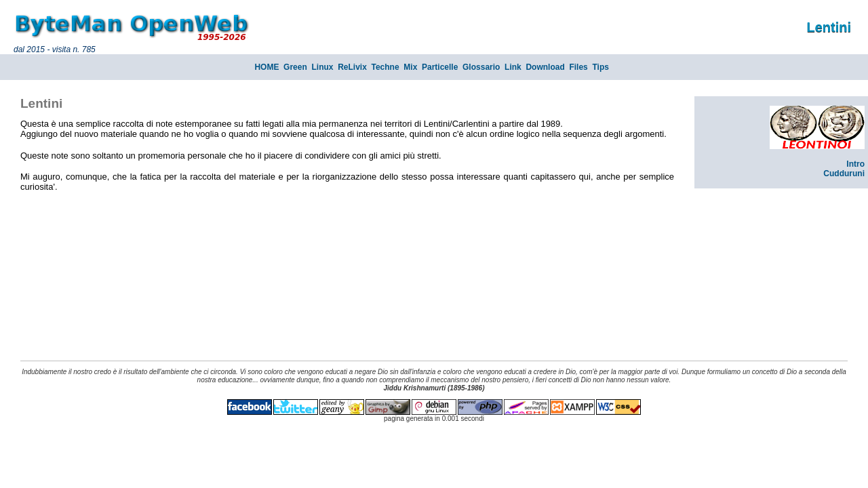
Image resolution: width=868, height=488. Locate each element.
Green (295, 67)
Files (578, 67)
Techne (386, 67)
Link (513, 67)
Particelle (440, 67)
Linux (322, 67)
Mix (410, 67)
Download (545, 67)
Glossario (481, 67)
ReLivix (352, 67)
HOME (267, 67)
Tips (600, 67)
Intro (855, 164)
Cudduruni (844, 174)
